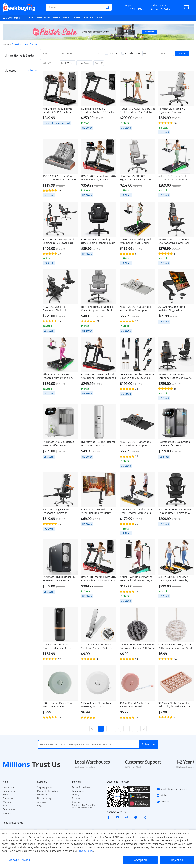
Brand (57, 18)
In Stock (111, 53)
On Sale (127, 53)
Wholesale (42, 795)
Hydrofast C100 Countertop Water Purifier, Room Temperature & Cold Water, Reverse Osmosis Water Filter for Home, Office (175, 444)
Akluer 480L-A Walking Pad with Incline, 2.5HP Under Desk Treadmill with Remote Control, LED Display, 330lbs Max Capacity (136, 241)
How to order (9, 787)
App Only (89, 18)
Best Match (68, 63)
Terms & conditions (81, 787)
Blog (100, 18)
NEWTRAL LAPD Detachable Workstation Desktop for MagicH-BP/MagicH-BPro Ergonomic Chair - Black (136, 444)
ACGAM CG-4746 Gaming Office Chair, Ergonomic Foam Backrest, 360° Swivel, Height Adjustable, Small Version (98, 241)
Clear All (33, 70)
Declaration (78, 798)
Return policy (78, 791)
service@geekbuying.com (172, 789)
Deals (66, 18)
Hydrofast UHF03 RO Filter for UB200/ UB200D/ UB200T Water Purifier (98, 444)
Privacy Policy (86, 851)
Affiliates (42, 802)
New (31, 18)
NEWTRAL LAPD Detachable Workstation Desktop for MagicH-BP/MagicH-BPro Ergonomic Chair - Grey (136, 309)
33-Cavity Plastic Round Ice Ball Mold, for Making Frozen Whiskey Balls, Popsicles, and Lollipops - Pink (175, 705)
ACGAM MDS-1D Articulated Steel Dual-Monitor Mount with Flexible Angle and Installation (97, 511)
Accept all (140, 860)
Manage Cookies (19, 860)
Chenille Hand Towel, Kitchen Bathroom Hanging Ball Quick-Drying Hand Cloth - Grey (137, 646)
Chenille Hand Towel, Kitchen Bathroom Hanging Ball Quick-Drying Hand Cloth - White (176, 646)
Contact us (8, 798)
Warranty (7, 802)
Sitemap (7, 813)
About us (7, 795)
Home (6, 44)
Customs (76, 802)
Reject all (177, 860)
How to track (9, 791)
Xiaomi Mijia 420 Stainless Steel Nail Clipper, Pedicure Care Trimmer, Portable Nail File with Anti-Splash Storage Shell (98, 646)
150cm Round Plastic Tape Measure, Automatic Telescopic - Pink (135, 705)
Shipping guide (44, 787)
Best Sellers (44, 18)
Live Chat (163, 802)
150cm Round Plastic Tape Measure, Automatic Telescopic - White (96, 705)
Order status (9, 809)
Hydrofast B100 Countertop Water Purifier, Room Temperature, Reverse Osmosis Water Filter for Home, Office (58, 444)
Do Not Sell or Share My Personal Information (84, 806)
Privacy (76, 795)
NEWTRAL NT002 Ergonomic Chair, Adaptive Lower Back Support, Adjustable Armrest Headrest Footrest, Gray (98, 309)
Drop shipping (44, 798)
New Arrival (84, 63)
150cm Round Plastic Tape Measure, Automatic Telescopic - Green (58, 705)
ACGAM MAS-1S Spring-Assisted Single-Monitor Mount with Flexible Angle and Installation (173, 309)
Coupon (77, 18)
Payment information (47, 791)
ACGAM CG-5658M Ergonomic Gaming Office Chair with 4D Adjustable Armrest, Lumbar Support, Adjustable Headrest (176, 511)
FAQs (5, 806)
